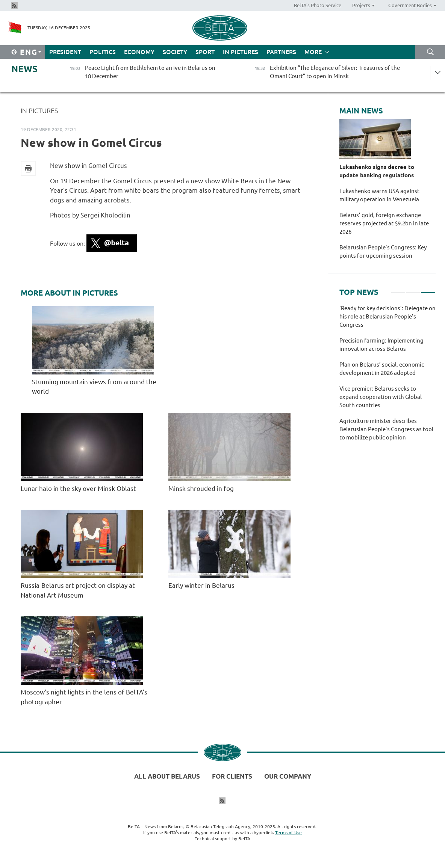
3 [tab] (428, 289)
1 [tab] (398, 289)
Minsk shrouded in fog (202, 488)
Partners (281, 52)
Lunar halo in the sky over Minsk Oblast (78, 488)
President (65, 52)
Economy (139, 52)
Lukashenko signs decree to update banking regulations (377, 171)
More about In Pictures (69, 293)
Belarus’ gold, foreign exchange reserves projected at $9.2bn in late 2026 (384, 223)
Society (175, 52)
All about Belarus (167, 776)
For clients (232, 776)
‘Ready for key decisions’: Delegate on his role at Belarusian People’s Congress (387, 316)
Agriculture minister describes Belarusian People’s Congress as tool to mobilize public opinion (386, 429)
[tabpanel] (387, 377)
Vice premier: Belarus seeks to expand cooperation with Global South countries (381, 397)
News (24, 69)
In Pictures (241, 52)
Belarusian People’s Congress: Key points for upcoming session (383, 251)
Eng (29, 52)
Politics (103, 52)
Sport (205, 52)
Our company (288, 776)
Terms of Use (288, 833)
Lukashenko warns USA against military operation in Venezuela (379, 195)
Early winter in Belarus (201, 585)
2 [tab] (413, 289)
